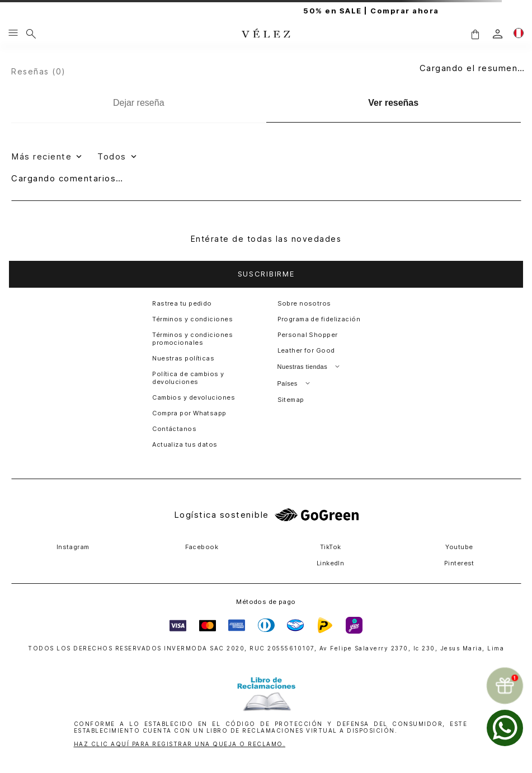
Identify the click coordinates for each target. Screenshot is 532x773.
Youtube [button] (459, 547)
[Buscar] (31, 34)
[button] (475, 34)
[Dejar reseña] (139, 103)
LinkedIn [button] (331, 563)
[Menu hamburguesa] (13, 34)
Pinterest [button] (459, 563)
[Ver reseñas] (394, 103)
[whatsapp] (505, 728)
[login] (498, 34)
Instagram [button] (73, 547)
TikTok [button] (331, 547)
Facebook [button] (202, 547)
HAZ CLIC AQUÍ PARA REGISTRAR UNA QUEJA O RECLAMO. (180, 744)
